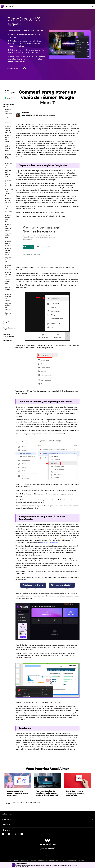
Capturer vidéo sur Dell (7, 289)
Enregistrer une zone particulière (8, 243)
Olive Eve (26, 113)
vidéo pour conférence (49, 115)
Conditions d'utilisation (55, 860)
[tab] (8, 105)
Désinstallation (83, 860)
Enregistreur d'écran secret (8, 236)
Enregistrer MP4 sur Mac (8, 260)
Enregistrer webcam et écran (8, 274)
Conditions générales (14, 860)
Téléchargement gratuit (33, 585)
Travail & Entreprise (19, 802)
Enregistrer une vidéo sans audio (8, 201)
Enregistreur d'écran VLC (8, 165)
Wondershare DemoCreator (51, 542)
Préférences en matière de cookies (39, 860)
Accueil (8, 803)
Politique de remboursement (70, 860)
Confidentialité (25, 860)
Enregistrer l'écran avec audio (8, 267)
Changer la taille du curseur (8, 315)
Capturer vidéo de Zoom (7, 282)
